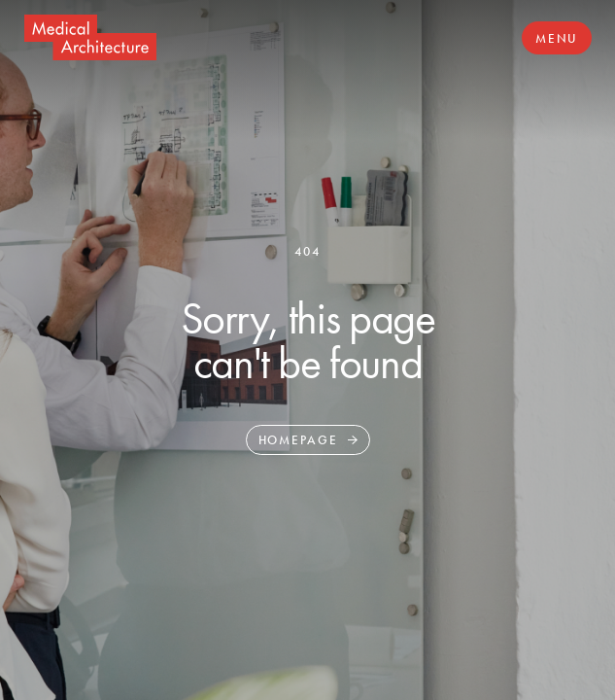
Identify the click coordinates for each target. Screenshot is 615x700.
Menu (557, 38)
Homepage (298, 440)
